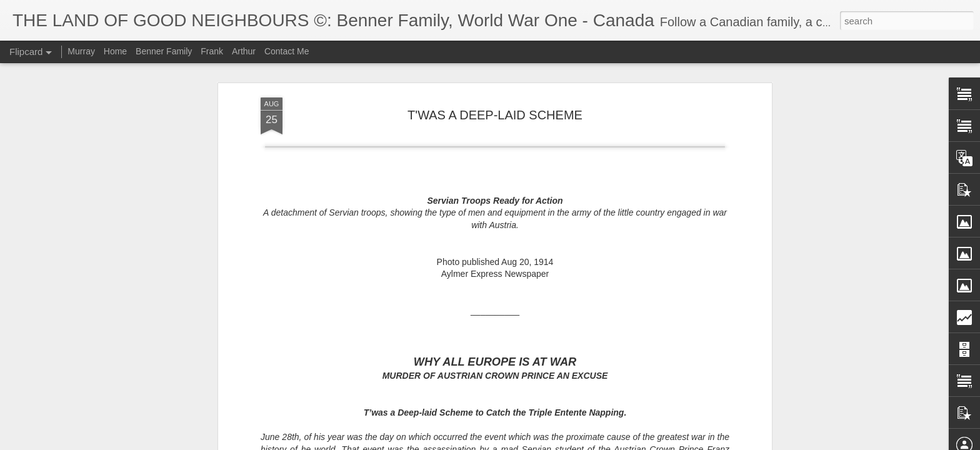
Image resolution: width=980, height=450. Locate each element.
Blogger (516, 443)
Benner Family (164, 51)
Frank (212, 51)
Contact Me (287, 51)
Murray (81, 51)
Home (115, 51)
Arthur (244, 51)
